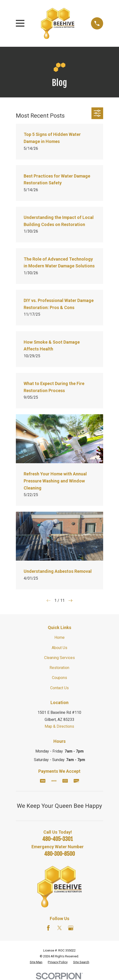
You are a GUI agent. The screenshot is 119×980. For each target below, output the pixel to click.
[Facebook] (48, 928)
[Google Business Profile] (71, 928)
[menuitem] (36, 962)
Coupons (59, 678)
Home (59, 637)
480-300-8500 (59, 854)
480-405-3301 (58, 839)
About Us (59, 648)
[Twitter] (59, 928)
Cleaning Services (59, 658)
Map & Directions (59, 726)
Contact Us (59, 688)
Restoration (59, 668)
